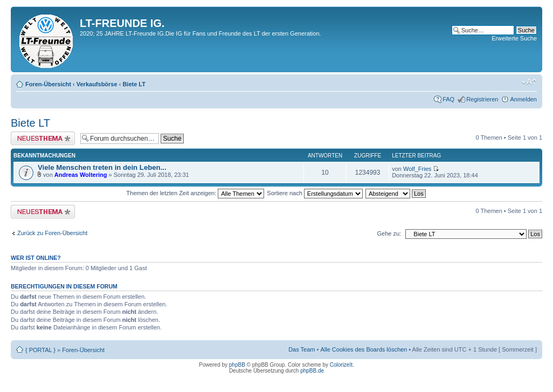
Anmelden (523, 99)
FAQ (448, 99)
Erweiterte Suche (514, 38)
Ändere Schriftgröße (529, 82)
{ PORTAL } (40, 350)
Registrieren (482, 99)
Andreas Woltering (81, 175)
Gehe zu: (389, 233)
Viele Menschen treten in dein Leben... (102, 167)
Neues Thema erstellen (43, 138)
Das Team (302, 349)
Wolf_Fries (417, 169)
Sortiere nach (314, 193)
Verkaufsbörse (97, 84)
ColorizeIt (341, 365)
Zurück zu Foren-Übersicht (52, 233)
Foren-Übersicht (48, 84)
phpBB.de (312, 371)
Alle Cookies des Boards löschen (364, 349)
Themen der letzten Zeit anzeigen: (195, 193)
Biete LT (134, 84)
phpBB (237, 365)
